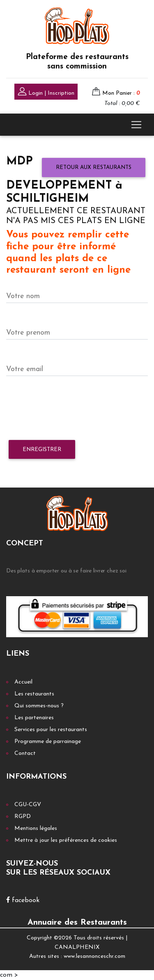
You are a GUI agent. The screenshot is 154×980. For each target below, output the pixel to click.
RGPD (23, 817)
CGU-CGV (28, 805)
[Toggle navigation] (136, 125)
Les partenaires (34, 718)
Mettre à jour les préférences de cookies (66, 840)
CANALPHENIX (77, 947)
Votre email (25, 369)
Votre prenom (28, 333)
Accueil (23, 682)
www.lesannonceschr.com (94, 956)
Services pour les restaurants (51, 730)
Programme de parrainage (48, 742)
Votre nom (23, 296)
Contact (25, 753)
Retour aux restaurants (94, 168)
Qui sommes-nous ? (39, 706)
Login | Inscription (46, 92)
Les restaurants (34, 694)
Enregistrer (42, 450)
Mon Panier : (121, 93)
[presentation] (69, 408)
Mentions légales (36, 828)
